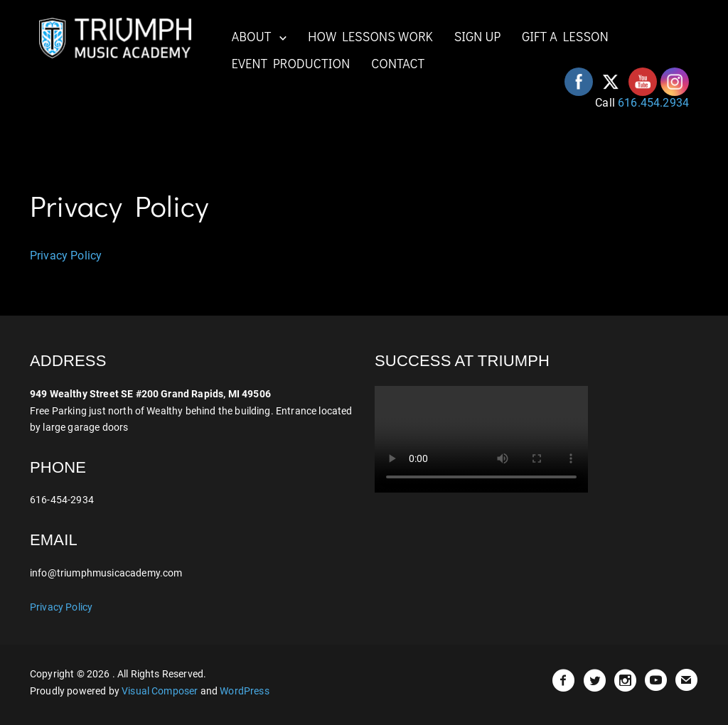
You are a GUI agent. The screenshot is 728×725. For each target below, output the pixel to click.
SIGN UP (478, 36)
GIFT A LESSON (565, 36)
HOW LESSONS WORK (370, 36)
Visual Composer (160, 691)
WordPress (244, 691)
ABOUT (252, 36)
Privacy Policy (66, 256)
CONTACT (398, 63)
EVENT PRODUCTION (291, 63)
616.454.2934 (653, 103)
